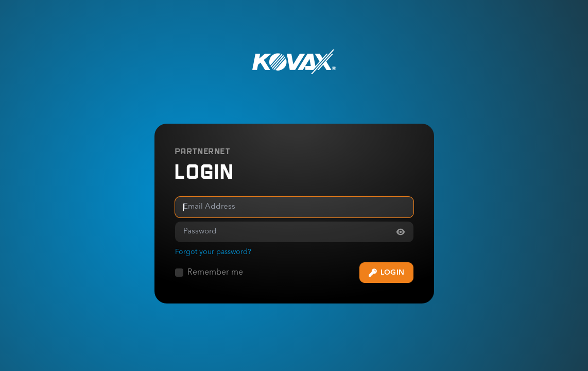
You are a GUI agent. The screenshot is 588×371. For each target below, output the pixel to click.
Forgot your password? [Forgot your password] (213, 252)
